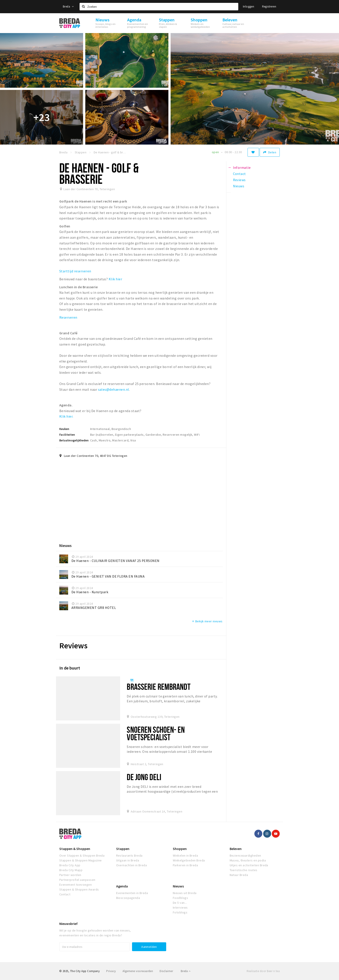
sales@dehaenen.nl (114, 389)
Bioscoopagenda (128, 898)
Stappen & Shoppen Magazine (80, 860)
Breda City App (70, 865)
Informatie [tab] (242, 167)
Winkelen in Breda (185, 855)
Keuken (64, 429)
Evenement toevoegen (75, 885)
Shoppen (180, 849)
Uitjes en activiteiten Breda (249, 865)
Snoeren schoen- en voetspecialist (156, 733)
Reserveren (68, 317)
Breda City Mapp (71, 870)
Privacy (111, 971)
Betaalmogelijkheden (74, 440)
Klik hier (115, 279)
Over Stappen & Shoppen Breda (82, 855)
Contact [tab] (239, 174)
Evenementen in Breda (132, 893)
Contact (65, 894)
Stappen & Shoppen (75, 849)
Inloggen (249, 7)
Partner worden (70, 875)
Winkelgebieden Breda (189, 860)
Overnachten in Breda (132, 865)
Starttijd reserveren (76, 271)
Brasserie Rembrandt (158, 687)
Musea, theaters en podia (248, 860)
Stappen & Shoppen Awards (79, 889)
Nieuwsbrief (68, 924)
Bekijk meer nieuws (207, 621)
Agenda (122, 886)
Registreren (269, 7)
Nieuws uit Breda (185, 893)
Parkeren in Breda (185, 865)
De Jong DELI (144, 777)
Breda (68, 7)
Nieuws (178, 886)
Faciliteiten (67, 435)
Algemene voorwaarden (138, 971)
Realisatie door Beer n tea (263, 971)
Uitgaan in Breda (128, 860)
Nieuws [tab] (239, 186)
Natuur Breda (239, 875)
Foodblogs (180, 898)
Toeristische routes (244, 870)
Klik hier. (67, 416)
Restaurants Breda (129, 855)
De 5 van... (180, 903)
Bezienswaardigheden (245, 855)
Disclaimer (166, 971)
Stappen (123, 849)
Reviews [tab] (239, 180)
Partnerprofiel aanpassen (77, 880)
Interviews (180, 907)
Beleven (236, 849)
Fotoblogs (180, 912)
